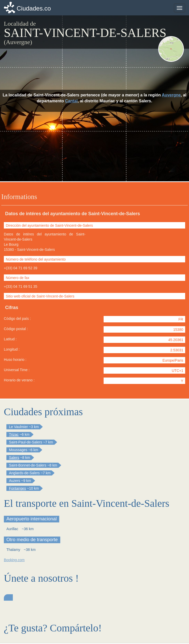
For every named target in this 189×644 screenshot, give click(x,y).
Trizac (14, 434)
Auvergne (171, 95)
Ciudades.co (34, 8)
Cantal (71, 101)
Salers (14, 458)
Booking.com (14, 560)
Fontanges (17, 488)
